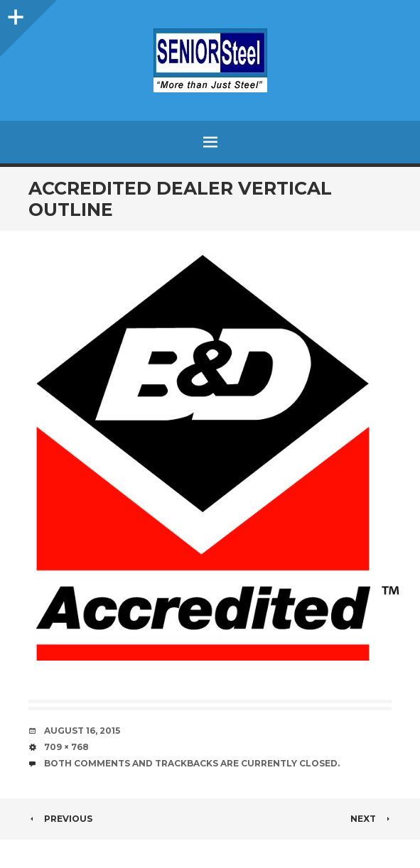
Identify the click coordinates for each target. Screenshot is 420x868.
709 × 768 (66, 747)
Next (371, 819)
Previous (60, 819)
